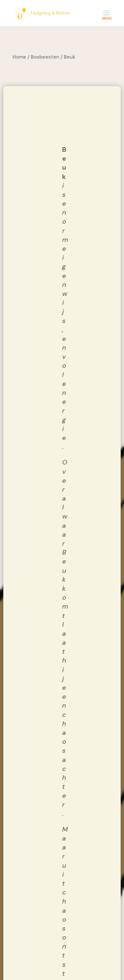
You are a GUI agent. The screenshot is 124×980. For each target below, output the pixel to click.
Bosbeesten (45, 57)
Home (19, 57)
